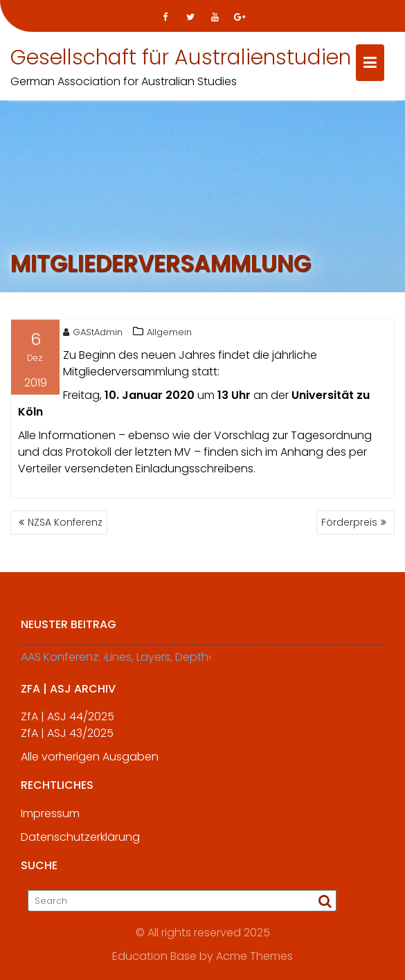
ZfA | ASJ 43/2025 (67, 739)
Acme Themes (254, 956)
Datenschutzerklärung (80, 843)
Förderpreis (349, 522)
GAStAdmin (93, 334)
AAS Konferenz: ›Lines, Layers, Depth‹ (116, 662)
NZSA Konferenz (65, 522)
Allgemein (169, 334)
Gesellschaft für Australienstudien (181, 57)
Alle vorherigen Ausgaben (90, 762)
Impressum (50, 819)
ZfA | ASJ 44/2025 (67, 722)
